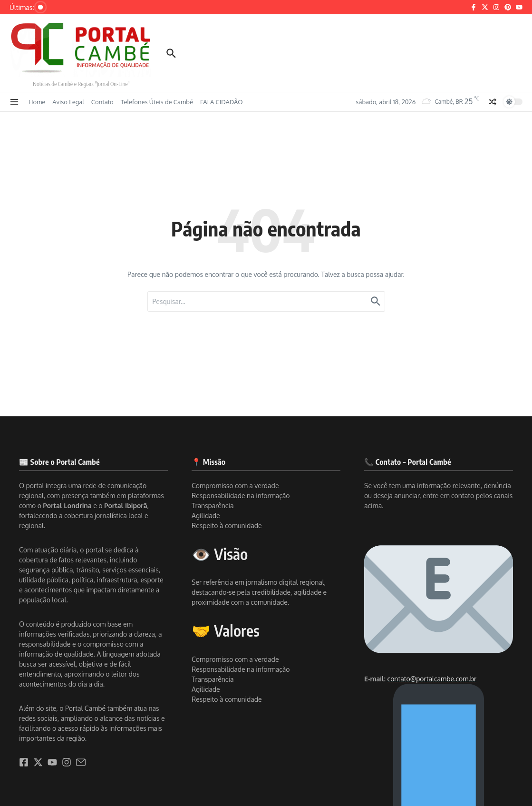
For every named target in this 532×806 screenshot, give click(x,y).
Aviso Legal (68, 102)
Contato (102, 102)
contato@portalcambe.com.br (432, 679)
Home (37, 102)
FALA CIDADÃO (221, 102)
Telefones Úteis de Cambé (157, 102)
